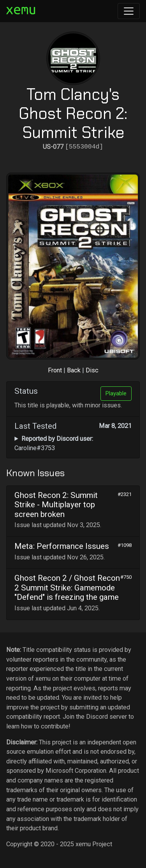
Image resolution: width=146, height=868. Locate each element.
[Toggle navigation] (129, 11)
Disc (92, 370)
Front (55, 370)
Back (74, 370)
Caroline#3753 (54, 444)
